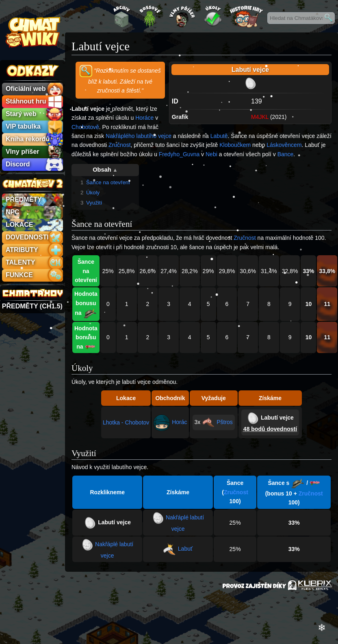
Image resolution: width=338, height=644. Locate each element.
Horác (179, 422)
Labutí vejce (277, 418)
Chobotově (85, 127)
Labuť (185, 549)
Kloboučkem (235, 145)
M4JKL (260, 117)
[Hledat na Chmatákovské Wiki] (301, 18)
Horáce (144, 118)
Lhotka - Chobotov (126, 422)
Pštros (225, 422)
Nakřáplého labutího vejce (139, 136)
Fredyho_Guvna (179, 154)
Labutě (219, 136)
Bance (286, 154)
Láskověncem (284, 145)
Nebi (211, 154)
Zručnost (119, 145)
